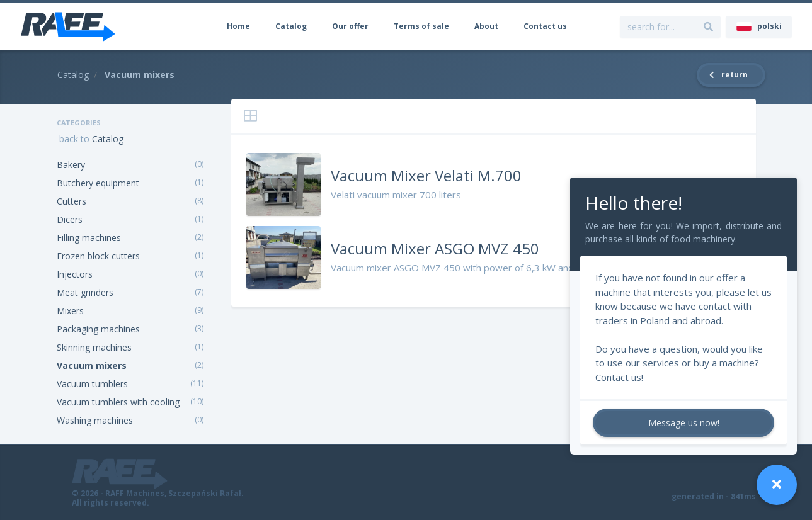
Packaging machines (98, 329)
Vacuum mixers (92, 365)
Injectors (75, 274)
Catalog (291, 26)
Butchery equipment (98, 183)
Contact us (545, 26)
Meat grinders (85, 292)
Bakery (71, 165)
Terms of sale (421, 26)
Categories (79, 122)
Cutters (71, 201)
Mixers (70, 311)
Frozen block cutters (98, 256)
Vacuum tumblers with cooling (118, 402)
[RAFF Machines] (68, 26)
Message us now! (684, 423)
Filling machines (89, 238)
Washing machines (95, 420)
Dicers (70, 219)
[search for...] (708, 27)
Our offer (350, 26)
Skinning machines (94, 347)
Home (238, 26)
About (486, 26)
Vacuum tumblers (92, 384)
